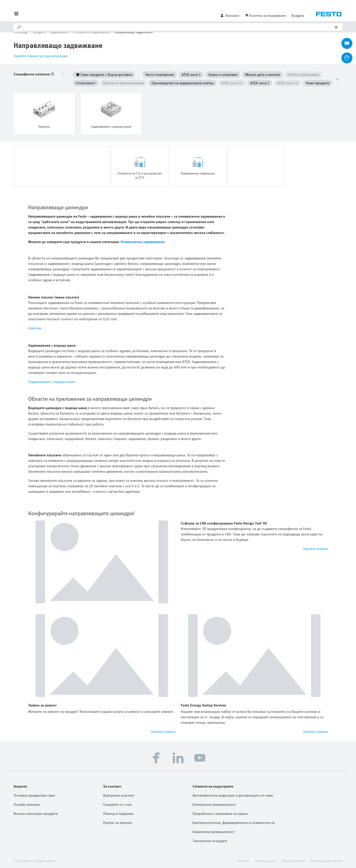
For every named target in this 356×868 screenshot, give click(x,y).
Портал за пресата (117, 822)
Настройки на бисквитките (326, 860)
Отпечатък (243, 860)
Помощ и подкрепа (118, 813)
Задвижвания (59, 39)
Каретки (35, 327)
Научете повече (316, 548)
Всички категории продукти (36, 813)
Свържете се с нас (117, 803)
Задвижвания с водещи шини (52, 381)
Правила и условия (294, 860)
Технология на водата (210, 840)
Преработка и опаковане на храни (220, 813)
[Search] (178, 27)
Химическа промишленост (214, 831)
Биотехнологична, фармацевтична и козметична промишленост (234, 822)
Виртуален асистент (119, 794)
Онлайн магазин (27, 803)
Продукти (39, 39)
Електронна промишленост (214, 803)
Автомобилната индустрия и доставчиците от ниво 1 (234, 794)
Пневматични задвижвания (91, 39)
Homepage (21, 39)
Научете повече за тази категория (40, 63)
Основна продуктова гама (34, 794)
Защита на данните (266, 860)
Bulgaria (298, 15)
